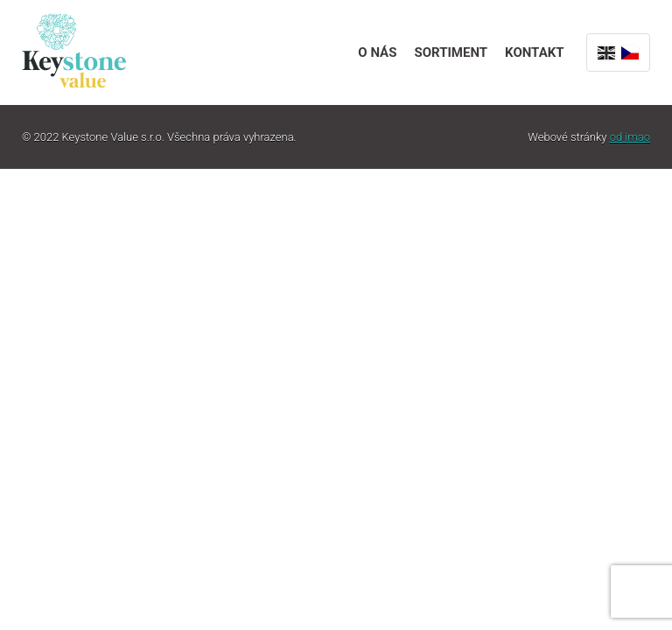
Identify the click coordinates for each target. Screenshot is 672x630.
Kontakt (534, 52)
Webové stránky (589, 137)
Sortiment (451, 52)
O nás (377, 52)
